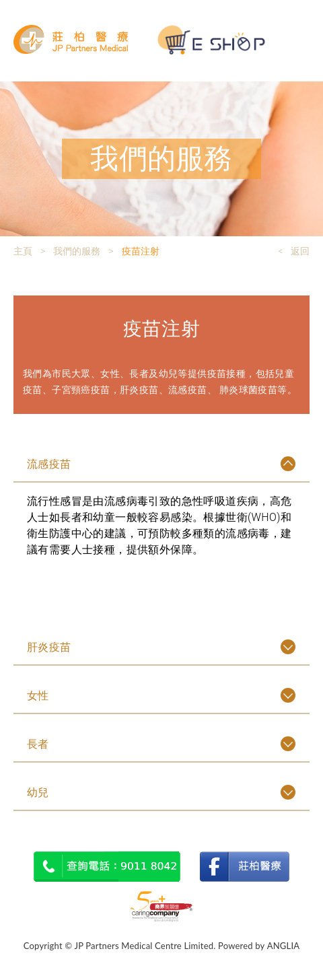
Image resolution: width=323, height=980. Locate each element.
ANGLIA (284, 946)
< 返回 (294, 251)
